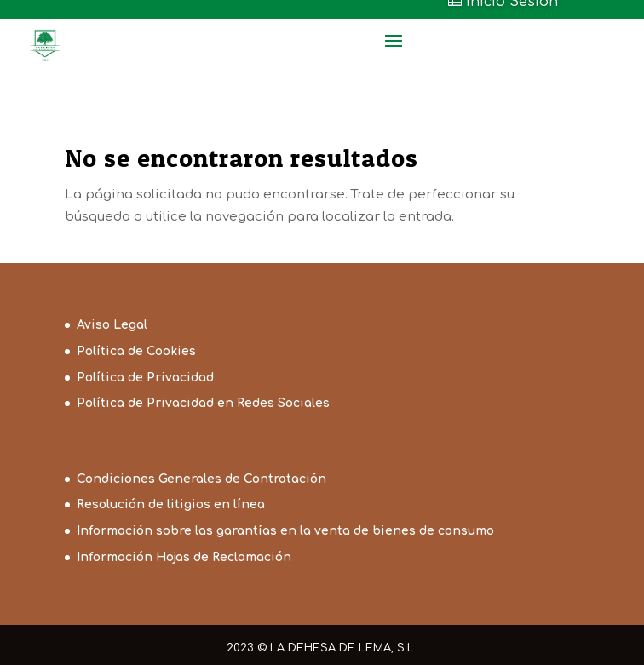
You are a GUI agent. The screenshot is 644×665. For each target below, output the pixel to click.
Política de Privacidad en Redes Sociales (203, 403)
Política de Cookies (136, 351)
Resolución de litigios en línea (171, 504)
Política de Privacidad (145, 378)
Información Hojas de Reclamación (184, 557)
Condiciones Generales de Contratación (201, 479)
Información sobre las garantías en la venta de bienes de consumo (285, 531)
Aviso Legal (112, 325)
